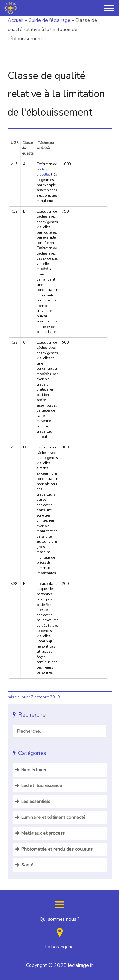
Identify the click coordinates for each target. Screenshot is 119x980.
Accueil (16, 20)
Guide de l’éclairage (49, 20)
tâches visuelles (43, 172)
